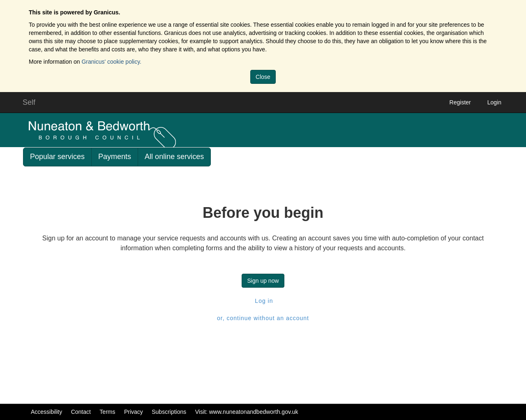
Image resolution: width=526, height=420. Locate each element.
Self (29, 102)
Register (460, 102)
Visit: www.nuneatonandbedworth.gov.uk (247, 412)
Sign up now (263, 281)
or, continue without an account (263, 318)
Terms (107, 412)
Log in (263, 301)
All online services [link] (174, 157)
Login (494, 102)
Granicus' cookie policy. (111, 62)
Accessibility (46, 412)
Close (263, 77)
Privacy (134, 412)
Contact (81, 412)
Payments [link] (115, 157)
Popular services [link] (57, 157)
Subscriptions (169, 412)
